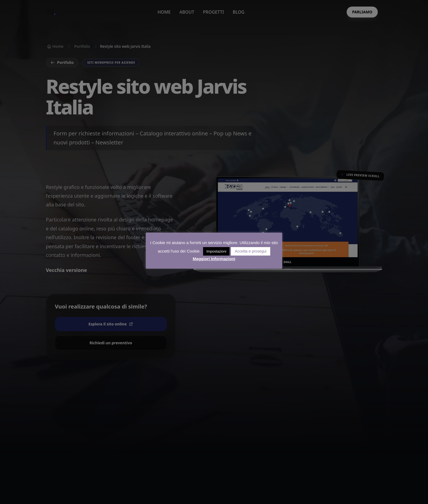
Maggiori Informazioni (214, 259)
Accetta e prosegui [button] (251, 251)
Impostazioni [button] (216, 251)
